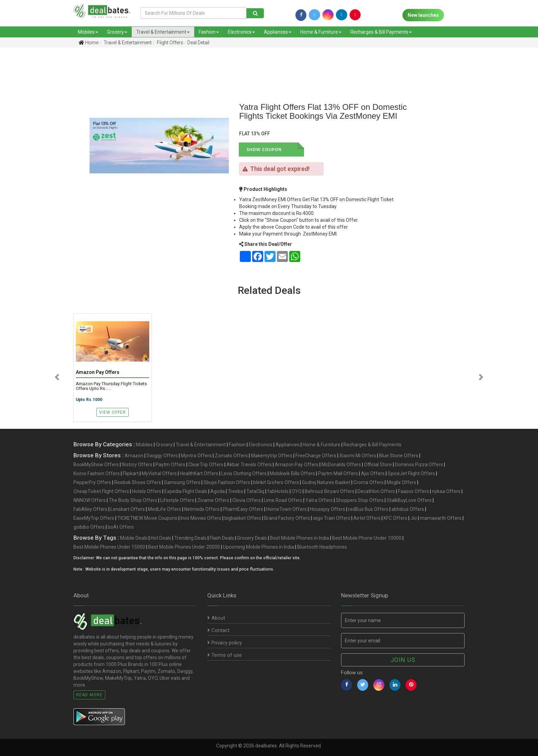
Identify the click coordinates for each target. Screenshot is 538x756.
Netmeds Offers (202, 509)
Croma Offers (369, 482)
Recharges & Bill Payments (381, 32)
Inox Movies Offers (201, 518)
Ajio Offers (373, 473)
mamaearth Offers (441, 518)
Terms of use (225, 655)
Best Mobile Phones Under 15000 (109, 547)
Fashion (209, 32)
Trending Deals (190, 538)
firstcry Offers (137, 465)
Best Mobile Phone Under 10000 (367, 538)
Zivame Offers (213, 500)
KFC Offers (395, 518)
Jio (414, 518)
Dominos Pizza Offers (419, 465)
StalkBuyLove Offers (409, 500)
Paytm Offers (170, 465)
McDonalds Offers (341, 465)
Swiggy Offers (162, 456)
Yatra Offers (319, 500)
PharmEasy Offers (243, 509)
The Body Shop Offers (133, 500)
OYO (297, 491)
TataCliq (255, 491)
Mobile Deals (134, 538)
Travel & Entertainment (163, 32)
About (216, 618)
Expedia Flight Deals (186, 491)
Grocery (117, 32)
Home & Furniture (321, 32)
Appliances (278, 32)
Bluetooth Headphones (322, 547)
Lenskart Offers (128, 509)
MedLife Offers (165, 509)
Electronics (241, 32)
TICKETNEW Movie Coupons (147, 518)
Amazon (134, 456)
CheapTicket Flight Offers (101, 491)
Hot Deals (161, 538)
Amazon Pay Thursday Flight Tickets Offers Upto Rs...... (111, 386)
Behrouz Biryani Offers (330, 491)
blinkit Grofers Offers (276, 482)
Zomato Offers (231, 456)
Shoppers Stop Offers (360, 500)
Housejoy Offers (328, 509)
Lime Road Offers (283, 500)
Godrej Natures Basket (326, 482)
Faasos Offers (413, 491)
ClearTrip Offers (206, 465)
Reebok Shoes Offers (138, 482)
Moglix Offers (401, 482)
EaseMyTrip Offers (94, 518)
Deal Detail (198, 43)
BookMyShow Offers (96, 465)
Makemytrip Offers (272, 456)
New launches (423, 15)
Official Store (378, 465)
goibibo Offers (89, 527)
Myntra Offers (196, 456)
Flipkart (131, 473)
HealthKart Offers (199, 473)
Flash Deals (222, 538)
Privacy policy (225, 643)
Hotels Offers (147, 491)
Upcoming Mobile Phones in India (259, 547)
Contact (218, 630)
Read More (89, 695)
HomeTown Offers (286, 509)
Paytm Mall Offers (338, 473)
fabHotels (278, 491)
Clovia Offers (247, 500)
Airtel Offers (367, 518)
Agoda (218, 491)
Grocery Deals (252, 538)
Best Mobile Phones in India (300, 538)
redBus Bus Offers (368, 509)
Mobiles (88, 32)
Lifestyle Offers (177, 500)
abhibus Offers (408, 509)
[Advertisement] (40, 161)
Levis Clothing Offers (244, 473)
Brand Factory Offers (287, 518)
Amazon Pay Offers (297, 465)
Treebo (236, 491)
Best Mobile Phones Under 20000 (184, 547)
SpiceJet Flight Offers (411, 473)
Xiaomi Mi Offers (358, 456)
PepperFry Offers (92, 482)
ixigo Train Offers (332, 518)
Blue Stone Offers (399, 456)
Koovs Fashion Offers (97, 473)
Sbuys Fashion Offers (227, 482)
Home (89, 43)
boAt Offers (121, 527)
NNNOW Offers (90, 500)
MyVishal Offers (159, 473)
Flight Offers (169, 43)
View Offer (113, 412)
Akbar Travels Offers (249, 465)
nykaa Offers (446, 491)
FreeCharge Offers (316, 456)
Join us (403, 660)
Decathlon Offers (376, 491)
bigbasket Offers (243, 518)
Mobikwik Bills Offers (292, 473)
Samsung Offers (182, 482)
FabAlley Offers (90, 509)
